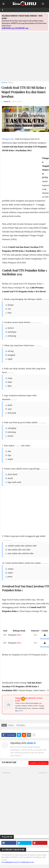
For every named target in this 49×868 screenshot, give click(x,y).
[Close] (47, 16)
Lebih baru (6, 773)
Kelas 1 (11, 82)
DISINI (21, 711)
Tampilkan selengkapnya (38, 763)
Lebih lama (42, 773)
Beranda (4, 82)
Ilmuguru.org (8, 139)
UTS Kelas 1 (21, 725)
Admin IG (31, 743)
